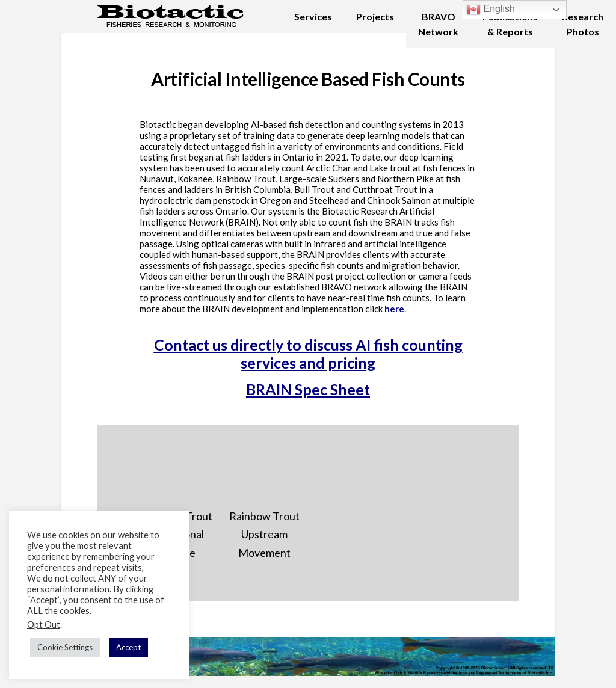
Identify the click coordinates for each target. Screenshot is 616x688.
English (491, 10)
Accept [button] (128, 647)
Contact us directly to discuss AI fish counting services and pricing (308, 354)
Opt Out (44, 625)
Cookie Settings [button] (65, 647)
